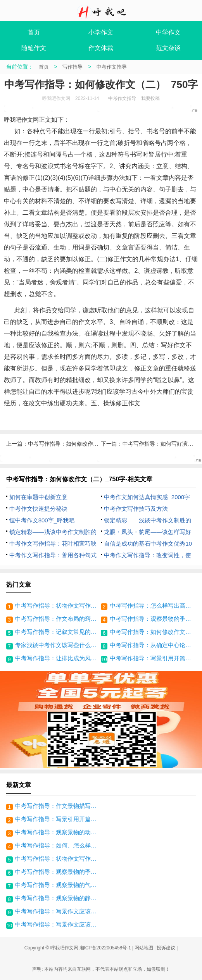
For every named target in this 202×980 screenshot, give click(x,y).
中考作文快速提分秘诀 (38, 509)
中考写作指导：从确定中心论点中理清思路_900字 (152, 645)
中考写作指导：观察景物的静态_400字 (58, 898)
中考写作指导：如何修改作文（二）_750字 (152, 632)
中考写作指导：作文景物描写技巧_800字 (58, 806)
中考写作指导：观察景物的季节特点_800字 (152, 619)
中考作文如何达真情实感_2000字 (147, 497)
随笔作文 (34, 48)
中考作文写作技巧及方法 (136, 509)
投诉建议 (166, 948)
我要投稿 (150, 98)
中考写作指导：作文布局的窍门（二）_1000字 (57, 619)
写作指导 (73, 67)
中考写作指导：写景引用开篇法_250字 (152, 658)
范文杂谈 (168, 48)
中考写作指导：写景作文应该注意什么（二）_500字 (58, 911)
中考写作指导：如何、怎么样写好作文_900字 (58, 845)
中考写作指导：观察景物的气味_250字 (58, 885)
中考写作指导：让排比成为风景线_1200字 (57, 658)
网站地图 (144, 948)
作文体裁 (101, 48)
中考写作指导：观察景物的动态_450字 (58, 832)
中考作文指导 (112, 67)
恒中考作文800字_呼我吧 (42, 520)
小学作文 (101, 32)
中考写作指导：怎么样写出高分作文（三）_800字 (152, 605)
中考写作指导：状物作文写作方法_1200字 (57, 605)
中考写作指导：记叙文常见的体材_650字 (57, 632)
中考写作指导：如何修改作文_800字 (72, 444)
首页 (34, 32)
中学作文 (168, 32)
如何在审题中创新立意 (38, 497)
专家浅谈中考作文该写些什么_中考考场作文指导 (57, 645)
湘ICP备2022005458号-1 (105, 948)
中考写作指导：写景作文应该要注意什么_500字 (58, 924)
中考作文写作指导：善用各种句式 (53, 555)
